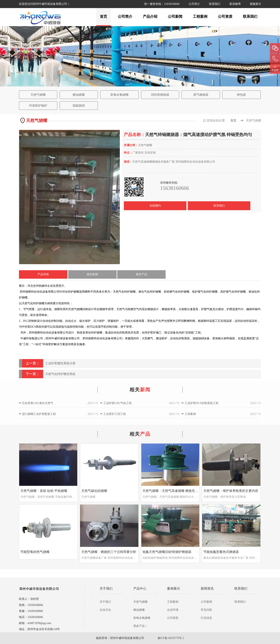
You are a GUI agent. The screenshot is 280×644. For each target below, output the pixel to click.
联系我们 (215, 4)
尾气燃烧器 (201, 95)
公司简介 (194, 4)
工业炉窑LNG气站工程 (118, 403)
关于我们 (105, 602)
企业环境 (173, 610)
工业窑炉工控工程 (115, 414)
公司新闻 (175, 17)
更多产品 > (140, 626)
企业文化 (105, 610)
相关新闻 (92, 274)
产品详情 (43, 274)
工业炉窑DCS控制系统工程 (201, 403)
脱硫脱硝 (79, 106)
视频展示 (255, 4)
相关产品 (141, 274)
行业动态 (206, 618)
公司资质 (225, 17)
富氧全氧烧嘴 (119, 95)
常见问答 (206, 610)
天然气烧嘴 (38, 95)
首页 (103, 17)
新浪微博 (235, 4)
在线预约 (155, 206)
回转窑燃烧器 (160, 95)
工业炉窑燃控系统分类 (60, 363)
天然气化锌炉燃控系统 (60, 374)
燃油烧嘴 (79, 95)
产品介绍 (150, 17)
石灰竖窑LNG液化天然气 (38, 403)
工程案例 (200, 17)
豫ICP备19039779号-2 (171, 638)
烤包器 (241, 95)
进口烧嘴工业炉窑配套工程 (39, 414)
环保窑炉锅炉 (38, 106)
